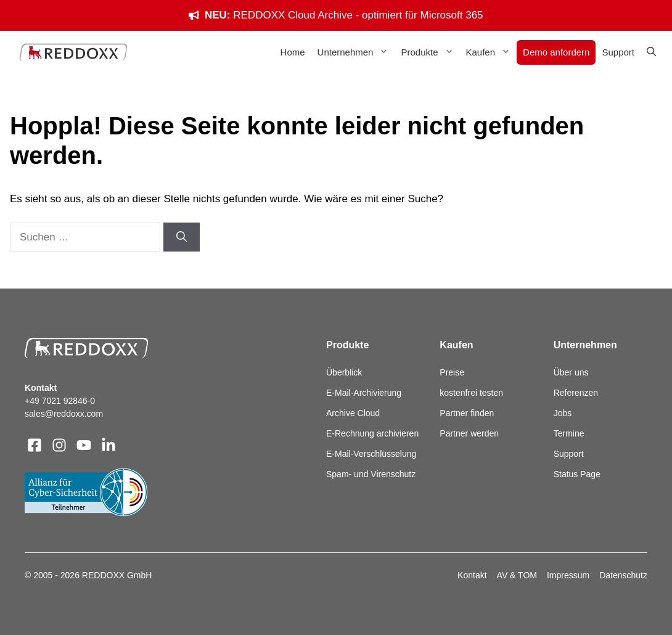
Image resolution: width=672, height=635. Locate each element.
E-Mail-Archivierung (364, 393)
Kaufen (492, 52)
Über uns (571, 372)
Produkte (430, 52)
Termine (569, 433)
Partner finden (467, 413)
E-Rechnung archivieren (372, 433)
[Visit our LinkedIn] (109, 445)
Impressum (568, 575)
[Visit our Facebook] (35, 445)
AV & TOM (517, 575)
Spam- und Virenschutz (371, 474)
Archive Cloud (353, 413)
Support (618, 52)
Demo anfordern (556, 52)
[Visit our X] (84, 445)
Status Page (577, 474)
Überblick (344, 372)
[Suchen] (182, 237)
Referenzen (576, 393)
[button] (651, 52)
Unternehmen (356, 52)
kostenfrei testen (471, 393)
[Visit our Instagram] (59, 445)
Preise (452, 372)
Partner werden (469, 433)
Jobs (563, 413)
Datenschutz (623, 575)
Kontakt (472, 575)
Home (293, 52)
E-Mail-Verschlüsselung (371, 454)
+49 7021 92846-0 (60, 401)
